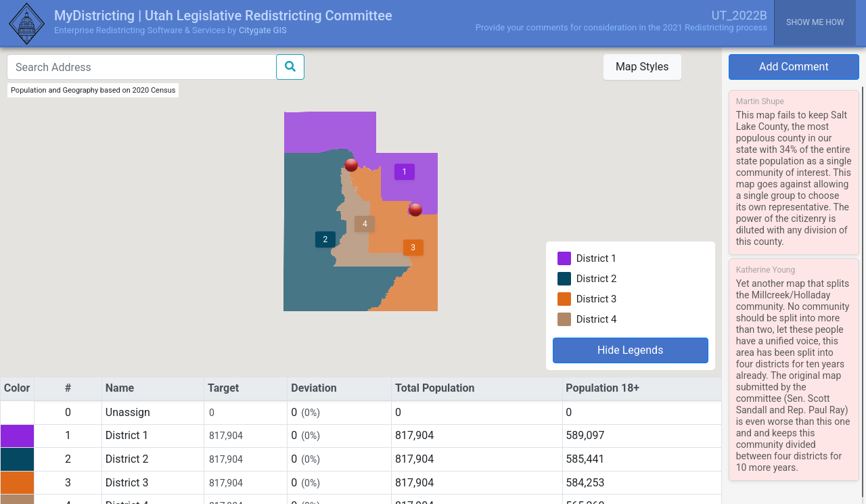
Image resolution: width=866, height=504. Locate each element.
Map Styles (642, 67)
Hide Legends (630, 350)
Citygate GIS (263, 30)
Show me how (815, 22)
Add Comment (794, 67)
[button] (415, 210)
